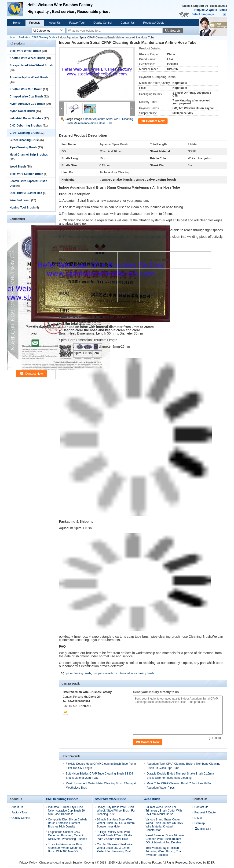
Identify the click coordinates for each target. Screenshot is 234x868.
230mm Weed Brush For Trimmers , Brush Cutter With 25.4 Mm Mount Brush (164, 811)
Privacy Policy (28, 863)
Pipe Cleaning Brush (23, 147)
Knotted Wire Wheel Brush (27, 58)
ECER (211, 863)
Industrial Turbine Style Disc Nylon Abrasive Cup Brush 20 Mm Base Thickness (66, 811)
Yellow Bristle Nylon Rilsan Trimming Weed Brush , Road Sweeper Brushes (164, 851)
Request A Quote (206, 10)
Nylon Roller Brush (22, 111)
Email (223, 10)
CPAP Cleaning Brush (43, 37)
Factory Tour (77, 23)
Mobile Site (203, 829)
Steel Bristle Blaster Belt (26, 193)
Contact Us (128, 23)
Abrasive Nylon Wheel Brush (29, 77)
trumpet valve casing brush (137, 673)
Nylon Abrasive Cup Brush (27, 104)
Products (35, 23)
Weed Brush (18, 167)
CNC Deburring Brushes (26, 126)
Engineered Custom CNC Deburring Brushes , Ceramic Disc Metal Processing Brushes (67, 835)
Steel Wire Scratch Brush (26, 174)
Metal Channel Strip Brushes (29, 155)
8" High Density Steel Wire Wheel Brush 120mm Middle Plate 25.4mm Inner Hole (115, 835)
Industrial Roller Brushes (26, 118)
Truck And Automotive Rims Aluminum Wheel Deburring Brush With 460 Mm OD (65, 848)
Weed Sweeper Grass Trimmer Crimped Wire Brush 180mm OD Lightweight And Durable (165, 839)
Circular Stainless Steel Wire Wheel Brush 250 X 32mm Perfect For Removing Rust (115, 848)
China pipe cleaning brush (55, 863)
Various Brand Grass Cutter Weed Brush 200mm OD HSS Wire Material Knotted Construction (164, 825)
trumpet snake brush (105, 673)
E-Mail (198, 818)
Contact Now (155, 121)
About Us (55, 23)
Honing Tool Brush (22, 208)
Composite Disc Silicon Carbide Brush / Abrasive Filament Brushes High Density (68, 823)
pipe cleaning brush (79, 673)
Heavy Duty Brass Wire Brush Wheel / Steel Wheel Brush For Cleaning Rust (116, 811)
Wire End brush (20, 200)
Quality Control (103, 23)
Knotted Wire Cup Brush (26, 89)
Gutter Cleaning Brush (25, 140)
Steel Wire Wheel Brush (25, 51)
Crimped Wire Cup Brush (26, 97)
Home (17, 23)
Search (175, 31)
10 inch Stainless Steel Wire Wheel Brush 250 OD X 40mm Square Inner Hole (116, 823)
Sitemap (200, 823)
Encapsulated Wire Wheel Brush (31, 65)
